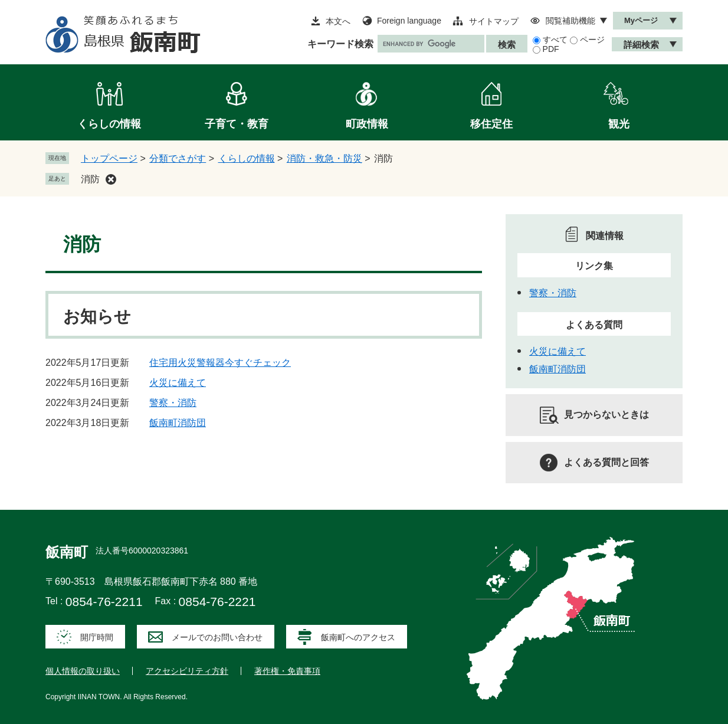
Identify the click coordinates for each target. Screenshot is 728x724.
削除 (111, 179)
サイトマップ (494, 21)
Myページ (641, 20)
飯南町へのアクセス (358, 637)
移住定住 (491, 124)
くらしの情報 (109, 124)
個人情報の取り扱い (83, 671)
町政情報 (367, 124)
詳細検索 (641, 45)
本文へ (338, 21)
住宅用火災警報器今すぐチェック (220, 363)
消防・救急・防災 (324, 158)
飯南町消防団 (178, 423)
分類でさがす (178, 158)
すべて (555, 40)
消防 (90, 179)
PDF (551, 49)
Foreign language (409, 21)
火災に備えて (178, 383)
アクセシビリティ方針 (187, 671)
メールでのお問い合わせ (217, 637)
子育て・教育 (237, 124)
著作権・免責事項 (287, 671)
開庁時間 (97, 637)
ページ (592, 40)
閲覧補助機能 (570, 21)
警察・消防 (173, 403)
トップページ (109, 158)
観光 (619, 124)
